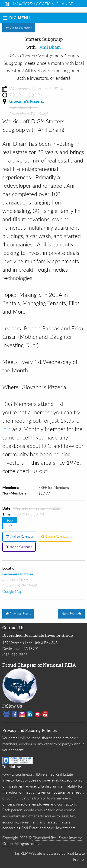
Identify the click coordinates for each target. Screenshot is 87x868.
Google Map (12, 591)
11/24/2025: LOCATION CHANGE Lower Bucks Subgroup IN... (39, 4)
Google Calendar (55, 536)
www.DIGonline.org (18, 774)
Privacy (9, 730)
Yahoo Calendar (19, 547)
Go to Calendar (19, 28)
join (6, 429)
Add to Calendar (20, 536)
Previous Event (18, 614)
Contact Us (13, 628)
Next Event (71, 614)
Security (33, 730)
